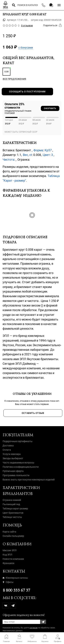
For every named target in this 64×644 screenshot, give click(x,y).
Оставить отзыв (33, 413)
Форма (38, 150)
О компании (17, 544)
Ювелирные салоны (15, 578)
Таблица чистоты (12, 517)
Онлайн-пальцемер (13, 536)
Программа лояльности (16, 475)
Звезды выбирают (13, 458)
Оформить (50, 108)
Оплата (7, 450)
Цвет (46, 155)
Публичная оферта (13, 471)
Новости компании (13, 559)
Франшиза (8, 563)
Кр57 (48, 150)
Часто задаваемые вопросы (18, 463)
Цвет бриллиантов (13, 513)
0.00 (6, 72)
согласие (34, 628)
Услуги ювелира (12, 454)
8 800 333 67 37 (16, 590)
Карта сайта (9, 532)
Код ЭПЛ (7, 555)
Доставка (8, 446)
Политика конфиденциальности (21, 467)
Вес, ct (27, 155)
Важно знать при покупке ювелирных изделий (29, 480)
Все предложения (14, 79)
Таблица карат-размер (15, 509)
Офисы (8, 582)
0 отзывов (27, 26)
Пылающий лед (11, 504)
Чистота (8, 160)
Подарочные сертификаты (17, 441)
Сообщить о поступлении (27, 92)
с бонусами (26, 48)
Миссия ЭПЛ (10, 550)
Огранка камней (12, 500)
